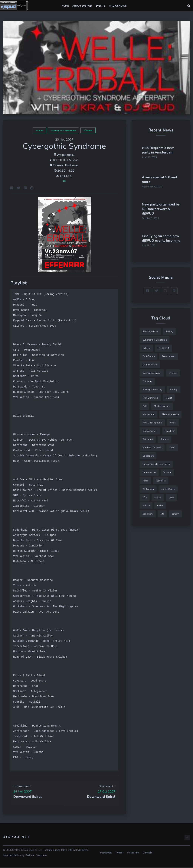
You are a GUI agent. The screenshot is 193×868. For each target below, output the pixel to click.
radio (160, 504)
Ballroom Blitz (150, 330)
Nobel (173, 421)
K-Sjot (169, 396)
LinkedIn (147, 853)
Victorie (167, 471)
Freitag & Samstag (152, 388)
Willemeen (148, 487)
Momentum (149, 413)
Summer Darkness (152, 446)
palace (146, 504)
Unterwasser (149, 471)
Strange (164, 437)
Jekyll (64, 851)
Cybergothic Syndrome (63, 130)
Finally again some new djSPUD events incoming (172, 236)
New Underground (152, 421)
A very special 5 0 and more (171, 173)
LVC (144, 404)
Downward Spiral (152, 371)
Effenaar (88, 130)
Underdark (148, 454)
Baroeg (169, 330)
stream (175, 512)
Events (100, 6)
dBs (145, 495)
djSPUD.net (16, 837)
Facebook (106, 853)
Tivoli (172, 446)
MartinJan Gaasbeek (36, 856)
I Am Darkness (150, 396)
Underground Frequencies (156, 462)
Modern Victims (162, 404)
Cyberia (146, 346)
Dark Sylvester (150, 363)
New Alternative (170, 413)
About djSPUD (82, 6)
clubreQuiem (168, 487)
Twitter (119, 853)
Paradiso (169, 429)
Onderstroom (150, 429)
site (162, 512)
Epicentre (147, 379)
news (172, 495)
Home (65, 6)
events (40, 130)
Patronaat (148, 437)
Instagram (133, 853)
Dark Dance (149, 355)
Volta (145, 479)
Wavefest (161, 479)
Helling (174, 388)
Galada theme (81, 851)
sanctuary (148, 512)
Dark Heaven (169, 355)
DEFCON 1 (164, 346)
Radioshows (118, 6)
